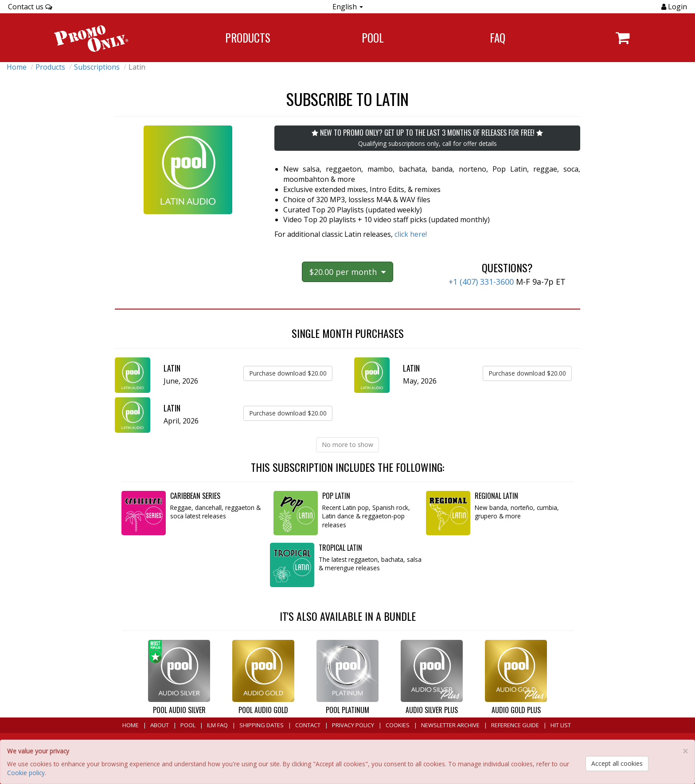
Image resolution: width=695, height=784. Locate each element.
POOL (188, 725)
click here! (411, 234)
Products (50, 67)
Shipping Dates (262, 725)
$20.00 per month (347, 272)
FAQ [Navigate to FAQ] (498, 37)
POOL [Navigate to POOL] (373, 37)
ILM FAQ (217, 725)
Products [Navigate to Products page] (248, 37)
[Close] (685, 751)
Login (677, 7)
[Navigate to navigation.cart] (623, 38)
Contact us (30, 7)
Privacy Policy (353, 725)
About (160, 725)
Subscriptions (97, 67)
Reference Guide (515, 725)
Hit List (561, 725)
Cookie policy (26, 773)
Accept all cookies (617, 763)
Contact (308, 725)
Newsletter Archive (450, 725)
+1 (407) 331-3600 (481, 282)
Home (17, 67)
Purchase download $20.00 (288, 373)
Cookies (398, 725)
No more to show (347, 445)
